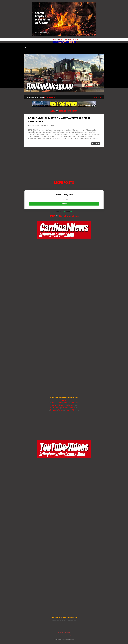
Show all (98, 97)
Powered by (64, 211)
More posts (64, 183)
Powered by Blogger (64, 632)
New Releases (63, 39)
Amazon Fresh (74, 39)
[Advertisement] (64, 161)
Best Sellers (54, 39)
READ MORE (96, 144)
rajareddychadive (68, 636)
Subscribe (64, 204)
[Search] (102, 48)
